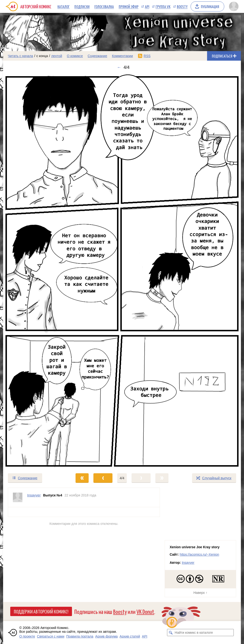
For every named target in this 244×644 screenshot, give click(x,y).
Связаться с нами (51, 636)
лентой (57, 56)
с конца (42, 56)
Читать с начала (20, 56)
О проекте (27, 636)
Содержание (97, 56)
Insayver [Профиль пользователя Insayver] (34, 495)
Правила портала (80, 636)
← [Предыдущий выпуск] (119, 67)
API (147, 6)
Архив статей (130, 636)
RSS (147, 56)
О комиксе (75, 56)
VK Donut (145, 611)
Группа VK (163, 6)
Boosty (182, 6)
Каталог (64, 6)
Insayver (188, 563)
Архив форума (107, 636)
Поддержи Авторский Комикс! (41, 611)
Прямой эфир (129, 6)
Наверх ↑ (200, 593)
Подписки (82, 6)
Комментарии (122, 56)
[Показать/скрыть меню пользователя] (234, 6)
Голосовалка (104, 6)
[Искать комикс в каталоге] (171, 633)
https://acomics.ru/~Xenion (199, 554)
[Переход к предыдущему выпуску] (33, 271)
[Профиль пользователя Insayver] (18, 497)
